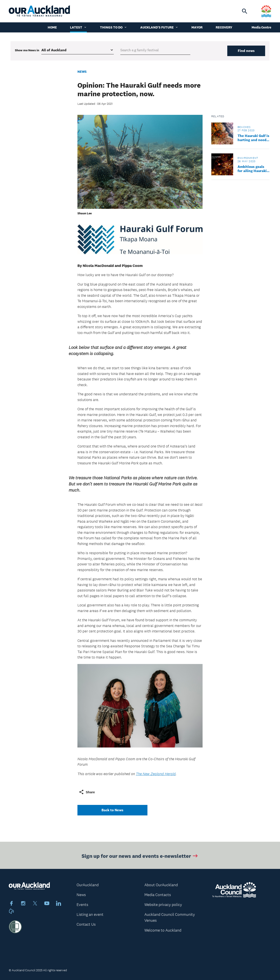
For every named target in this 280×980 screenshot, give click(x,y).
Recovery (224, 27)
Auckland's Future (159, 27)
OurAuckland (88, 885)
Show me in (27, 50)
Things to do (114, 27)
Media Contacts (158, 895)
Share (87, 792)
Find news (246, 51)
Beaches (244, 127)
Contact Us (86, 924)
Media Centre (261, 27)
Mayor (197, 27)
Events (82, 905)
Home (52, 27)
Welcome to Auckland (163, 930)
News (82, 72)
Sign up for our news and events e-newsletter (140, 857)
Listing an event (90, 914)
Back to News (112, 810)
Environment (248, 158)
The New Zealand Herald (156, 774)
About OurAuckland (161, 885)
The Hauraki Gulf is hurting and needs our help (253, 138)
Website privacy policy (163, 905)
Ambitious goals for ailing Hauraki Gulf (252, 169)
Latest (78, 27)
